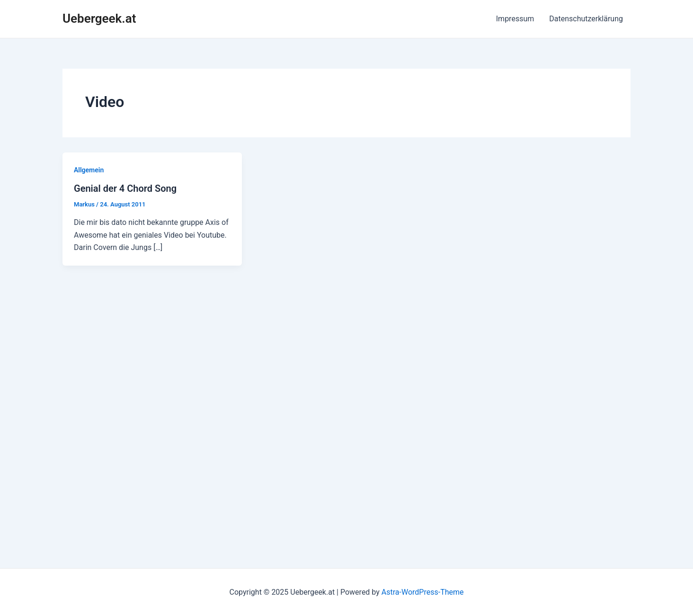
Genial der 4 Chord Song (125, 188)
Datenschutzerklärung (586, 19)
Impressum (515, 19)
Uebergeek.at (99, 18)
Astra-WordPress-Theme (423, 592)
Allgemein (89, 170)
